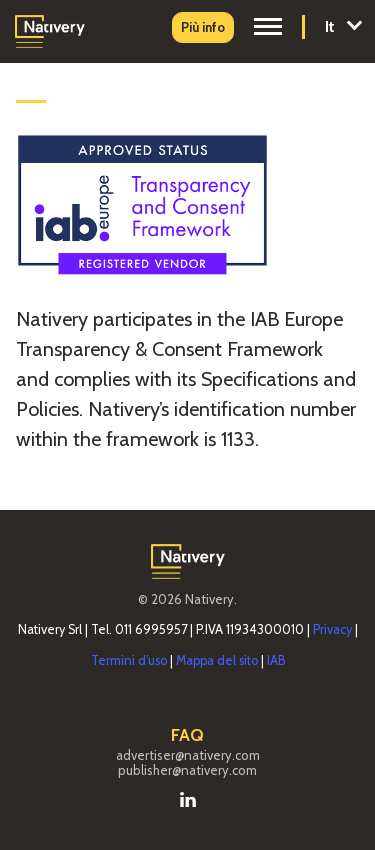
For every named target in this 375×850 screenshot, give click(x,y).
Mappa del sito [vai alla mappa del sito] (217, 660)
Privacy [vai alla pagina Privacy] (332, 629)
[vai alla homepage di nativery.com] (188, 559)
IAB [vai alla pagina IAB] (276, 660)
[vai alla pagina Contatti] (203, 27)
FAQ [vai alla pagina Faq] (187, 735)
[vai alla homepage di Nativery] (50, 29)
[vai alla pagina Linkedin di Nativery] (188, 797)
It (342, 25)
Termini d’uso (129, 660)
